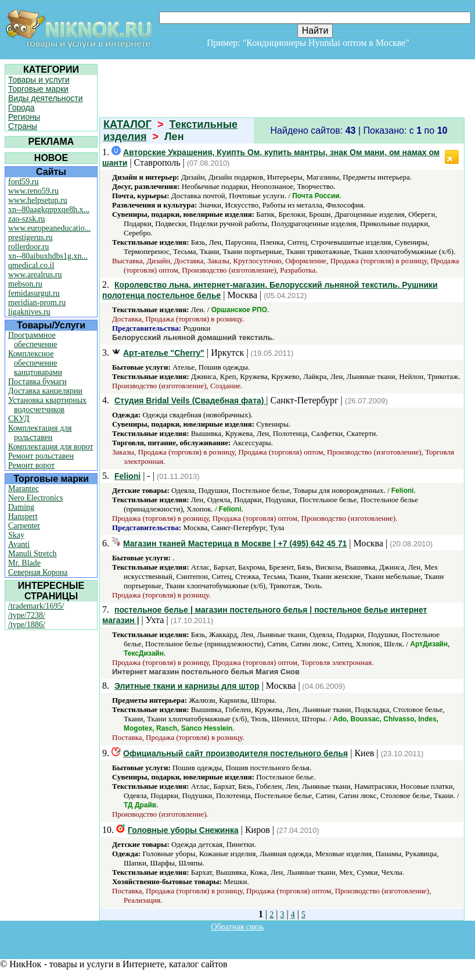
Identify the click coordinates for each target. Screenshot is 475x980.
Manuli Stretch (33, 554)
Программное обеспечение (33, 340)
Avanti (19, 544)
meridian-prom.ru (37, 303)
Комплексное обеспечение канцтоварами (35, 363)
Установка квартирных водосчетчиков (47, 405)
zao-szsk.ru (26, 219)
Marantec (24, 489)
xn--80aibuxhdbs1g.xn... (48, 256)
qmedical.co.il (31, 265)
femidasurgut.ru (34, 293)
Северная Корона (38, 572)
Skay (16, 535)
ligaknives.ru (29, 312)
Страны (23, 126)
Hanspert (23, 516)
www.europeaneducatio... (49, 228)
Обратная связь (238, 927)
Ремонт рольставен (41, 456)
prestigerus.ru (30, 237)
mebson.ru (25, 284)
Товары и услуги (39, 80)
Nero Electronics (35, 498)
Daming (21, 507)
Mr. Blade (24, 563)
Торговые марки (38, 89)
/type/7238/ (27, 615)
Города (21, 108)
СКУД (19, 419)
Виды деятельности (46, 98)
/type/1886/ (27, 625)
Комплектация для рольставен (40, 433)
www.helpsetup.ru (38, 200)
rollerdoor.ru (28, 247)
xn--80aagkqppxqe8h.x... (49, 210)
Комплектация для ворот (51, 447)
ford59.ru (24, 182)
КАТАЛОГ (127, 124)
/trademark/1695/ (36, 606)
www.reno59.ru (33, 191)
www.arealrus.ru (35, 275)
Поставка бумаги (37, 382)
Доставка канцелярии (45, 391)
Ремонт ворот (31, 465)
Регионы (24, 117)
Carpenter (24, 526)
